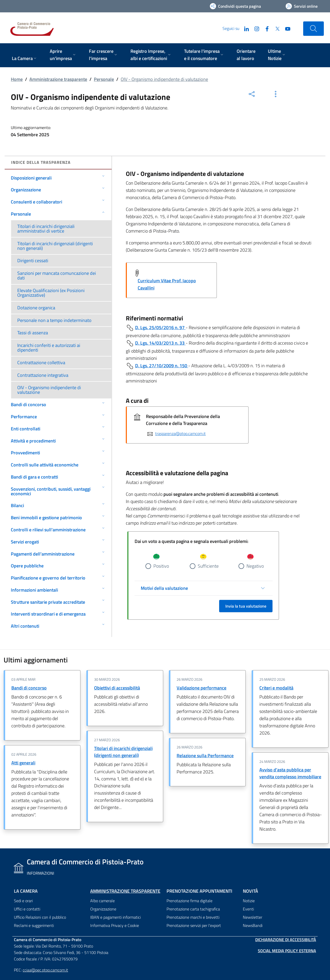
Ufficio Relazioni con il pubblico (40, 917)
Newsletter (253, 917)
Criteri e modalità (276, 688)
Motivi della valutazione (164, 588)
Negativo (255, 566)
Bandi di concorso (29, 688)
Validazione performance (201, 688)
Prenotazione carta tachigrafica (193, 909)
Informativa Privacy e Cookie (115, 925)
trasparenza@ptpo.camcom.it (180, 433)
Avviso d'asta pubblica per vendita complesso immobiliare (290, 773)
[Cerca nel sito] (313, 29)
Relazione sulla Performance (205, 756)
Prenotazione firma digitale (189, 901)
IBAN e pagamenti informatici (115, 917)
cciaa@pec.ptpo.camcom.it (45, 970)
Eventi (248, 909)
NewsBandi (253, 925)
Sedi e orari (23, 901)
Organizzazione (103, 909)
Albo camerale (102, 901)
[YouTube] (286, 28)
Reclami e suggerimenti (34, 925)
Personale (104, 79)
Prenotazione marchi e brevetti (193, 917)
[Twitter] (275, 28)
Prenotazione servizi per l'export (194, 925)
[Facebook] (265, 28)
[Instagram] (255, 28)
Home (17, 79)
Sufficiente (208, 566)
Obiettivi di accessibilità (117, 688)
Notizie (249, 901)
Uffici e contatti (27, 909)
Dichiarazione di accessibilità (286, 940)
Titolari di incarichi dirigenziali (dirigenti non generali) (123, 752)
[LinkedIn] (244, 28)
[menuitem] (25, 59)
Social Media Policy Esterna (287, 951)
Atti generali (23, 763)
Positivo (161, 566)
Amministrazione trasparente (58, 79)
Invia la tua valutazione (246, 606)
